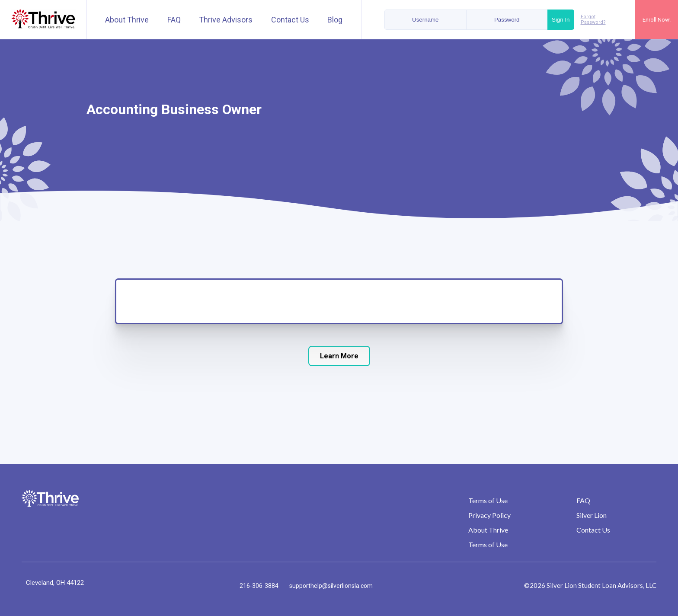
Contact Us (290, 20)
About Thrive (127, 20)
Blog (335, 20)
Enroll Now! (657, 20)
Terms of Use (488, 500)
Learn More (339, 356)
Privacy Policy (489, 515)
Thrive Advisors (226, 20)
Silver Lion (592, 515)
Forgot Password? (593, 19)
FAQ (174, 20)
